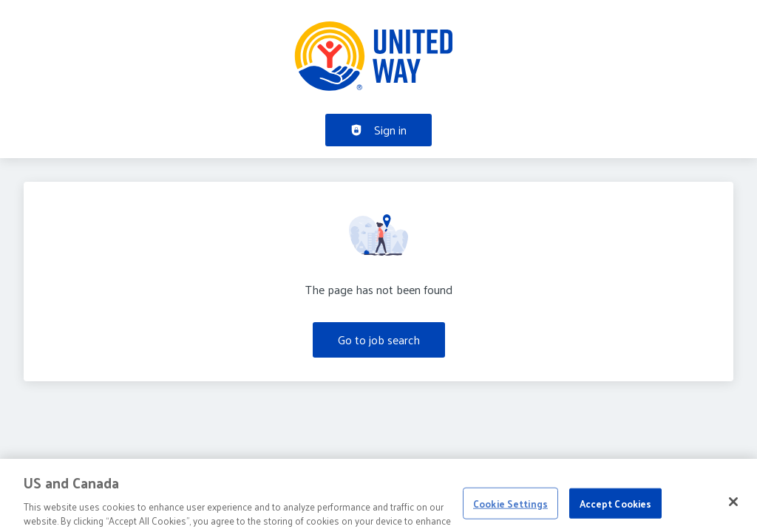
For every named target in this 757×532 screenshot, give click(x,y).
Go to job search (379, 340)
